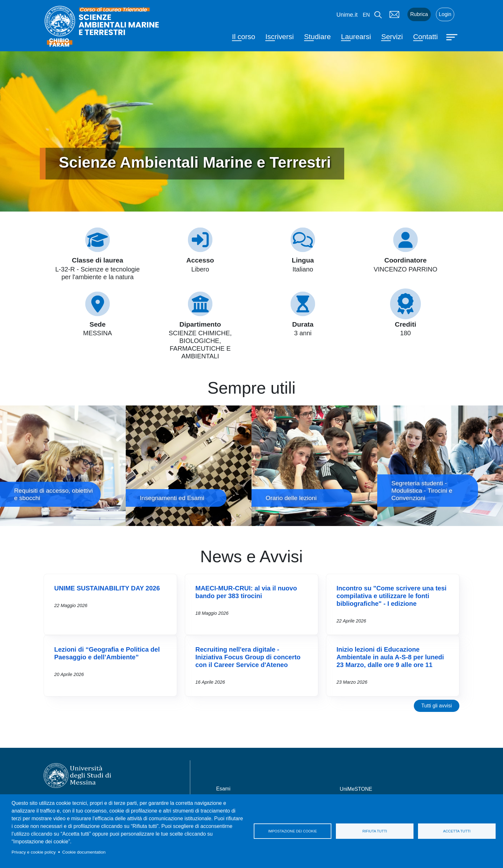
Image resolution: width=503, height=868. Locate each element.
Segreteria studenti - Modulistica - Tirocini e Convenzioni (440, 466)
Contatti (426, 37)
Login (445, 14)
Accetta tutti (457, 831)
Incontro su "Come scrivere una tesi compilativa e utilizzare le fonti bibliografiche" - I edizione (392, 596)
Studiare (317, 37)
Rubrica (419, 14)
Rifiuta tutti (375, 831)
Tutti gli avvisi (436, 706)
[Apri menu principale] (453, 37)
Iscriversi (279, 37)
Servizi (392, 37)
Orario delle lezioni (314, 466)
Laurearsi (356, 37)
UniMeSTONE (356, 789)
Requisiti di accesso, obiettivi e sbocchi (63, 466)
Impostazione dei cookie (293, 831)
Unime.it (347, 15)
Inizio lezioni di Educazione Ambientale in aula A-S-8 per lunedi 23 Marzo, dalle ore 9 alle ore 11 (390, 657)
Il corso (243, 37)
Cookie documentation (84, 852)
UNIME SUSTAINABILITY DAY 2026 (107, 588)
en (366, 15)
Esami (223, 789)
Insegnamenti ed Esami (189, 466)
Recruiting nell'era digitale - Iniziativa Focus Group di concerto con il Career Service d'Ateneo (248, 657)
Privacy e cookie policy (34, 852)
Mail (395, 14)
